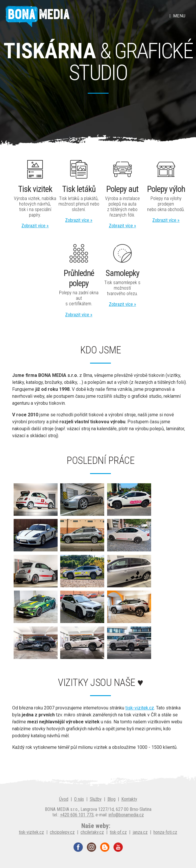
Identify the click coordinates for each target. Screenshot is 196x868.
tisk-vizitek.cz (140, 708)
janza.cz (140, 832)
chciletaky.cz (92, 832)
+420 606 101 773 (77, 815)
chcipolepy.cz (62, 832)
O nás (79, 799)
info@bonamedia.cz (126, 815)
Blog (111, 799)
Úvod (64, 799)
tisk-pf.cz (118, 832)
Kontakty (129, 799)
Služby (96, 799)
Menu (177, 16)
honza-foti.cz (165, 832)
